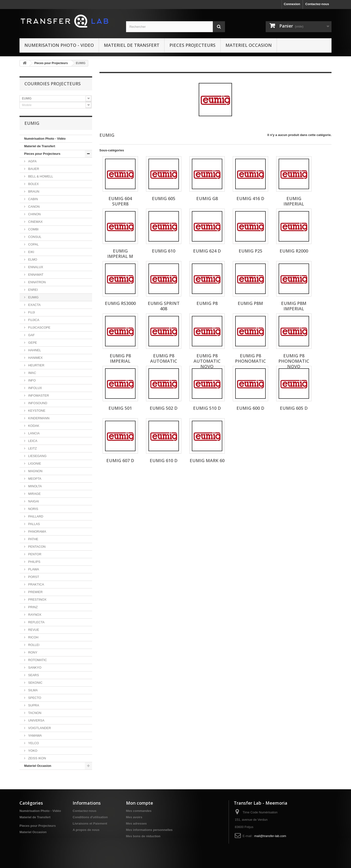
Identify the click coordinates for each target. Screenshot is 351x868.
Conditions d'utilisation (90, 817)
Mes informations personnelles (149, 830)
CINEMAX (35, 222)
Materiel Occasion (249, 45)
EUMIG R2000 (294, 251)
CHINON (34, 214)
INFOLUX (35, 388)
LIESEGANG (37, 456)
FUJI (31, 312)
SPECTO (34, 698)
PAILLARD (35, 516)
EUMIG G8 (207, 198)
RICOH (33, 637)
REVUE (33, 630)
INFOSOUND (37, 403)
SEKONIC (35, 683)
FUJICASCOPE (39, 327)
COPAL (33, 244)
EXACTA (34, 305)
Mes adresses (136, 824)
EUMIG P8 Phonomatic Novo (294, 361)
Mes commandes (139, 811)
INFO (32, 380)
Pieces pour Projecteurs (51, 63)
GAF (31, 335)
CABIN (33, 199)
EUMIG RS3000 (120, 303)
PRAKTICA (36, 584)
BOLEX (33, 184)
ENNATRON (37, 282)
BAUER (33, 169)
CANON (34, 207)
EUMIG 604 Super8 (120, 201)
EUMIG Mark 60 (207, 460)
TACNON (34, 713)
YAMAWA (34, 736)
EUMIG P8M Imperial (294, 306)
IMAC (32, 373)
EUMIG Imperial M (120, 254)
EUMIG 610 (164, 251)
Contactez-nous (317, 4)
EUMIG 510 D (207, 408)
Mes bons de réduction (143, 836)
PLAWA (33, 569)
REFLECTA (36, 622)
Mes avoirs (134, 817)
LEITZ (32, 448)
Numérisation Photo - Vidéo (45, 139)
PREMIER (35, 592)
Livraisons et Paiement (90, 824)
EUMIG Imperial (294, 201)
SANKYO (34, 668)
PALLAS (34, 524)
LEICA (32, 441)
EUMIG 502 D (164, 408)
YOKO (32, 751)
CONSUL (34, 237)
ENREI (33, 290)
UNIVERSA (36, 720)
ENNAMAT (35, 275)
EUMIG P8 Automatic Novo (207, 361)
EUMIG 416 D (250, 198)
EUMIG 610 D (164, 460)
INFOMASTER (38, 395)
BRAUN (33, 191)
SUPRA (33, 705)
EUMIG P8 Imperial (120, 358)
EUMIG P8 (207, 303)
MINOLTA (34, 486)
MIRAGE (34, 494)
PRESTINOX (37, 600)
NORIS (33, 509)
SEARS (33, 675)
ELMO (32, 259)
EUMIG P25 (250, 251)
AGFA (32, 161)
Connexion (292, 4)
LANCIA (34, 433)
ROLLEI (33, 645)
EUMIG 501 (120, 408)
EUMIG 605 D (294, 408)
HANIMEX (35, 358)
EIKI (31, 252)
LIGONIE (34, 463)
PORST (33, 577)
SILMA (33, 690)
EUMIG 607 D (120, 460)
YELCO (33, 743)
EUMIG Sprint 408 (164, 306)
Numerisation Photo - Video (59, 45)
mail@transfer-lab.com (270, 836)
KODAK (33, 426)
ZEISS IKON (37, 758)
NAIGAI (33, 501)
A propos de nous (86, 830)
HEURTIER (36, 365)
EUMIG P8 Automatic (164, 358)
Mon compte (140, 803)
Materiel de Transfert (132, 45)
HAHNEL (34, 350)
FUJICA (33, 320)
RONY (32, 652)
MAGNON (35, 471)
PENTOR (34, 554)
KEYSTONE (36, 411)
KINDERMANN (38, 418)
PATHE (33, 539)
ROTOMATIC (37, 660)
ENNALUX (35, 267)
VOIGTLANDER (39, 728)
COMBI (33, 229)
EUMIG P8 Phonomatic (250, 358)
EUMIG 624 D (207, 251)
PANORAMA (37, 532)
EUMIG (33, 297)
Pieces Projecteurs (192, 45)
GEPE (32, 343)
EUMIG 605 (164, 198)
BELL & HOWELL (40, 176)
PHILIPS (34, 562)
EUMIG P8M (250, 303)
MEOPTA (34, 479)
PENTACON (36, 547)
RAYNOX (34, 615)
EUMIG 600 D (250, 408)
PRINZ (33, 607)
